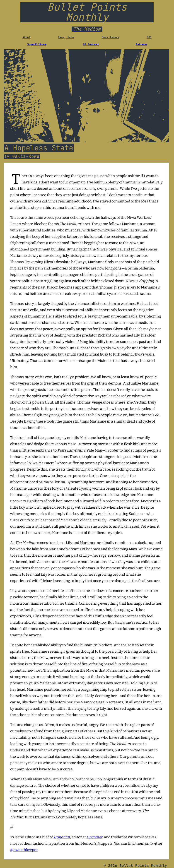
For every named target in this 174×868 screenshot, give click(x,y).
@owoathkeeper (24, 850)
